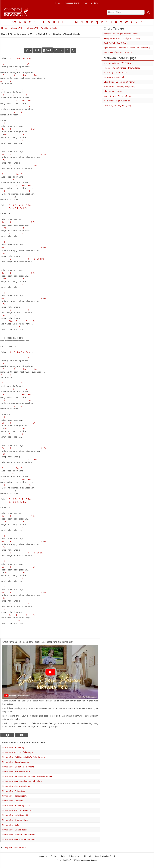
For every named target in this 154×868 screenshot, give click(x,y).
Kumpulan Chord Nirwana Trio (17, 847)
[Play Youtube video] (50, 672)
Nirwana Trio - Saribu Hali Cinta (16, 772)
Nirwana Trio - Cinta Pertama (15, 796)
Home (58, 3)
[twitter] (22, 735)
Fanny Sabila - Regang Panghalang (120, 87)
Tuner (85, 3)
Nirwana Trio (17, 28)
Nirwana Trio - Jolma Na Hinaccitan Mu (19, 839)
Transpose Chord (71, 3)
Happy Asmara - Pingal (114, 77)
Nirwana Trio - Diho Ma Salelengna (18, 752)
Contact (54, 856)
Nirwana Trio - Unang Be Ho (14, 830)
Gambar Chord (109, 856)
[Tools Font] (68, 50)
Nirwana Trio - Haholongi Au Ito (16, 805)
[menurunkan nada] (28, 50)
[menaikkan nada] (37, 50)
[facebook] (7, 735)
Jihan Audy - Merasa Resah (116, 72)
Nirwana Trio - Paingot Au (13, 791)
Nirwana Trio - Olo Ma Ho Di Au (16, 786)
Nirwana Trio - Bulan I (12, 825)
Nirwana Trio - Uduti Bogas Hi (15, 815)
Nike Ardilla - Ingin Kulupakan (117, 101)
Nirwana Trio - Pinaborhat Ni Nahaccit (19, 835)
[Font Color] (73, 50)
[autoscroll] (47, 50)
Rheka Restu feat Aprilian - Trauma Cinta (122, 68)
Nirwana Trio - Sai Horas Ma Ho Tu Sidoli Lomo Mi (24, 757)
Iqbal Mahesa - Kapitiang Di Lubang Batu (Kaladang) (127, 48)
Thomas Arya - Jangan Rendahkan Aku (121, 34)
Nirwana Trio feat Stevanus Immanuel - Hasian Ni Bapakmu (28, 776)
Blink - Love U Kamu (113, 91)
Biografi (88, 856)
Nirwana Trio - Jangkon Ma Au (15, 820)
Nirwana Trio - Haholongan (14, 747)
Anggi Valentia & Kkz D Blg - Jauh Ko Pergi (122, 38)
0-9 (14, 22)
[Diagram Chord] (62, 50)
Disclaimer (76, 856)
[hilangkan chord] (56, 50)
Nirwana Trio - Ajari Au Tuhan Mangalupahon (22, 781)
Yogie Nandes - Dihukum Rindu (118, 96)
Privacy (64, 856)
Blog (97, 856)
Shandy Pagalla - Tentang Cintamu (119, 82)
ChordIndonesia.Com (88, 860)
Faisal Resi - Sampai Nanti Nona (118, 52)
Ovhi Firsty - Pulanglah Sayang (117, 105)
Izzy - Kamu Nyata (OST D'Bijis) (117, 63)
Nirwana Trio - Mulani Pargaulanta (17, 810)
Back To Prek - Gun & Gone (116, 43)
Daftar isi (95, 3)
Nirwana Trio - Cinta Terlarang (15, 762)
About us (43, 856)
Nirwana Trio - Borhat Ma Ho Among (18, 767)
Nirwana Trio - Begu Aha (13, 801)
